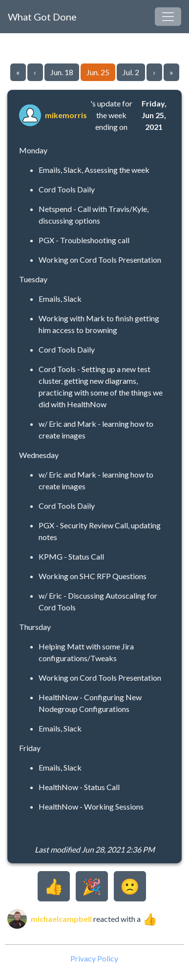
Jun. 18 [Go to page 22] (62, 72)
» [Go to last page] (171, 72)
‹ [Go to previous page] (35, 72)
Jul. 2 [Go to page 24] (131, 72)
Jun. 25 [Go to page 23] (98, 72)
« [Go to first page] (18, 72)
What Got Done (42, 17)
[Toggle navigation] (168, 17)
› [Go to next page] (154, 72)
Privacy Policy (94, 958)
